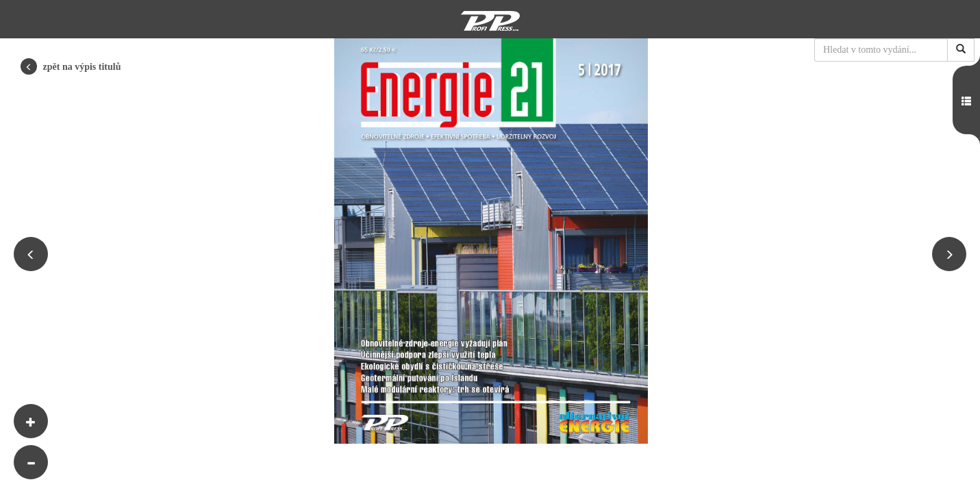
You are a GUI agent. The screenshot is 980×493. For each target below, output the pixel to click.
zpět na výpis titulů (71, 66)
